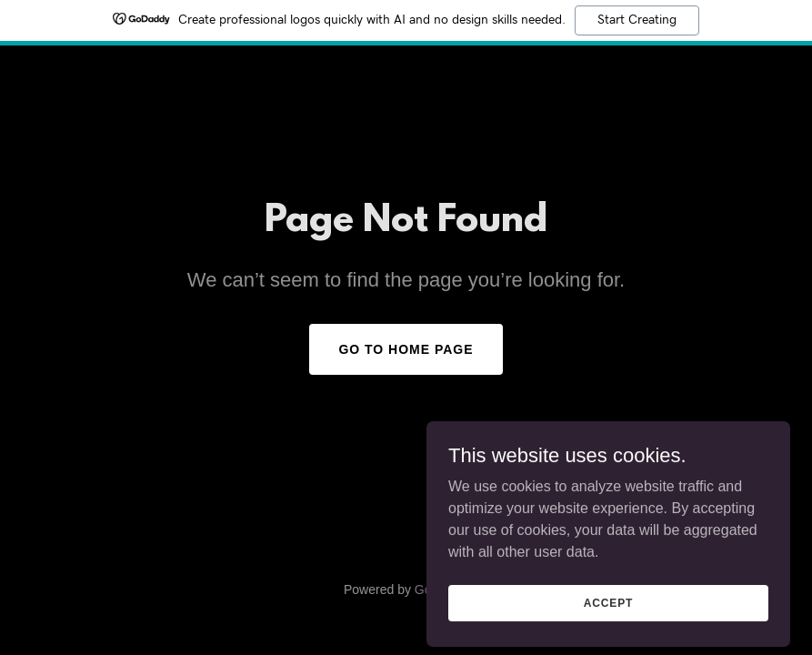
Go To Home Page (406, 349)
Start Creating (637, 20)
